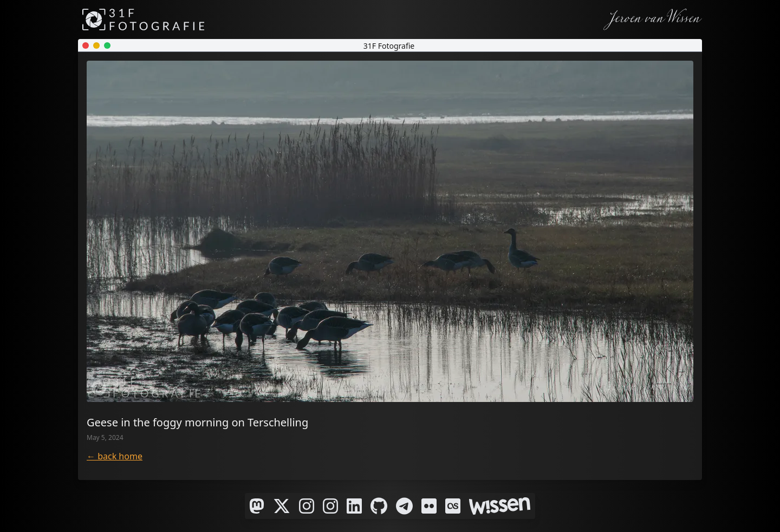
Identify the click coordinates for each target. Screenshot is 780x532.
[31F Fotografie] (143, 20)
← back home (115, 456)
